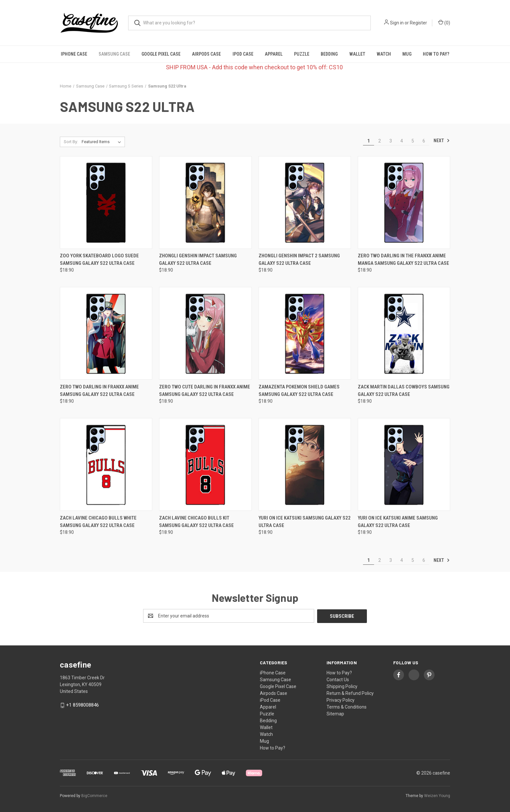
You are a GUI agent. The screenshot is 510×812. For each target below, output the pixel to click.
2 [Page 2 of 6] (380, 141)
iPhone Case (74, 54)
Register (418, 23)
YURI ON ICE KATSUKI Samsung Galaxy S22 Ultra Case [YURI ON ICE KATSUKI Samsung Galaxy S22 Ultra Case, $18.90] (305, 522)
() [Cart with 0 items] (444, 22)
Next (442, 141)
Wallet (357, 54)
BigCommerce (94, 795)
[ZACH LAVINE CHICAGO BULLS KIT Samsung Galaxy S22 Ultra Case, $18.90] (205, 464)
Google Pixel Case (161, 54)
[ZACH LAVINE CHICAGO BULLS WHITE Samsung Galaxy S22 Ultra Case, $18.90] (106, 464)
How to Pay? (436, 54)
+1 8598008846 (82, 705)
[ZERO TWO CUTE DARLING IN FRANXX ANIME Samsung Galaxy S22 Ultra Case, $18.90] (205, 333)
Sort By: (71, 142)
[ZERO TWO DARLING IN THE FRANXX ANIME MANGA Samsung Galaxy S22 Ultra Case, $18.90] (404, 203)
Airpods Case (206, 54)
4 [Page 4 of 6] (402, 141)
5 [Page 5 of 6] (413, 141)
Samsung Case (114, 54)
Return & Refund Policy (350, 693)
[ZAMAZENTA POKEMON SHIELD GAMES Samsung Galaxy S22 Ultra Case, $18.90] (305, 333)
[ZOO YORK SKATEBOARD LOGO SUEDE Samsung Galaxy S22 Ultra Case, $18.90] (106, 203)
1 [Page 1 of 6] (369, 141)
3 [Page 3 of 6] (391, 141)
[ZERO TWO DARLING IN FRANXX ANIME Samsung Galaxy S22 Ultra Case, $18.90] (106, 333)
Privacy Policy (341, 700)
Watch (384, 54)
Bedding (329, 54)
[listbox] (103, 142)
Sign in (397, 23)
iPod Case (243, 54)
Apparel (274, 54)
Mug (407, 54)
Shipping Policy (342, 686)
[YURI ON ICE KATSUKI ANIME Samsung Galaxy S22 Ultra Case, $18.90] (404, 464)
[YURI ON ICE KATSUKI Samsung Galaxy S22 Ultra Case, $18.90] (305, 464)
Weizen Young (437, 795)
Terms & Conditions (347, 707)
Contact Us (338, 679)
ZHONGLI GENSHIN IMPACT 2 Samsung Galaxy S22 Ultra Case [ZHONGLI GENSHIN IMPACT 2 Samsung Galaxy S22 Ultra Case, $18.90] (299, 259)
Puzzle (302, 54)
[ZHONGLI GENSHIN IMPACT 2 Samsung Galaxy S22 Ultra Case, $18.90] (305, 203)
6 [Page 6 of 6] (424, 141)
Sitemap (335, 713)
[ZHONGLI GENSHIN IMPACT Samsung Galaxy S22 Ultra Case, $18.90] (205, 203)
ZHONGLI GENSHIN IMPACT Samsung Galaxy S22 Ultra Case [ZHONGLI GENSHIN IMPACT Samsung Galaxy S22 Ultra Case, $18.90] (198, 259)
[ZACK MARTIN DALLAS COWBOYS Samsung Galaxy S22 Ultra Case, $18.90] (404, 333)
